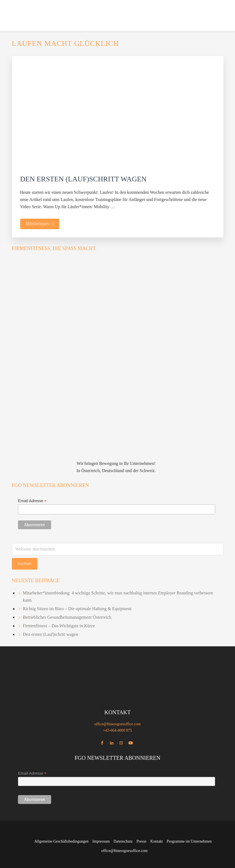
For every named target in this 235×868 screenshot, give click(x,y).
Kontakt (157, 841)
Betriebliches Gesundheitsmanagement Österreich (67, 617)
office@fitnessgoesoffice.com (118, 724)
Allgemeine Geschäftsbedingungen (61, 841)
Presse (142, 841)
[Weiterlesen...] (42, 225)
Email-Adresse (32, 501)
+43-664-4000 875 (118, 730)
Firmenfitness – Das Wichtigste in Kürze (59, 626)
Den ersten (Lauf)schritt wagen (83, 179)
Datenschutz (123, 841)
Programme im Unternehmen (189, 841)
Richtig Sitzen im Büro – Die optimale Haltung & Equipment (77, 609)
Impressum (101, 841)
